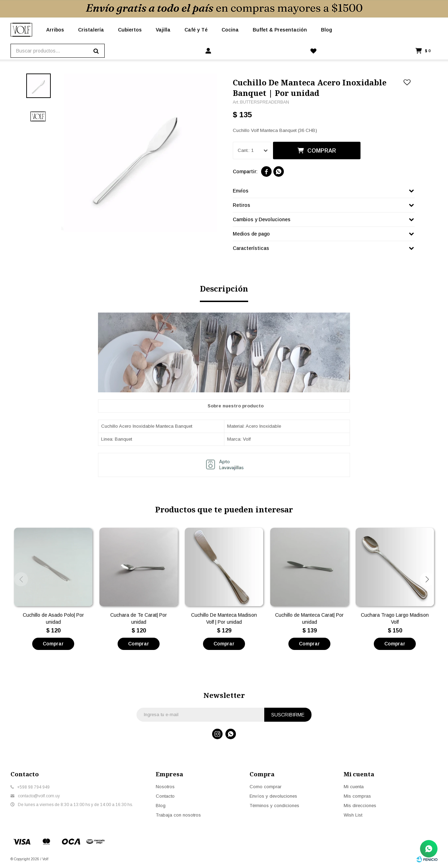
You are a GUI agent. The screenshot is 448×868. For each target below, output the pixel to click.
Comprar (322, 151)
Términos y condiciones (274, 806)
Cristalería (91, 30)
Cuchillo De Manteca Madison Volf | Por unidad (224, 618)
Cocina (230, 30)
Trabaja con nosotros (178, 815)
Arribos (55, 30)
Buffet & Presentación (280, 30)
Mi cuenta (354, 787)
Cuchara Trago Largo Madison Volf (395, 618)
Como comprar (265, 787)
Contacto (165, 796)
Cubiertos (130, 30)
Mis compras (357, 796)
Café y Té (196, 30)
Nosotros (165, 787)
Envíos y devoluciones (273, 796)
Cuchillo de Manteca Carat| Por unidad (309, 618)
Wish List (353, 815)
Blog (327, 30)
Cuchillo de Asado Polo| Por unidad (53, 618)
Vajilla (163, 30)
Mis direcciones (360, 806)
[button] (427, 579)
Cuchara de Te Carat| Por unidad (139, 618)
